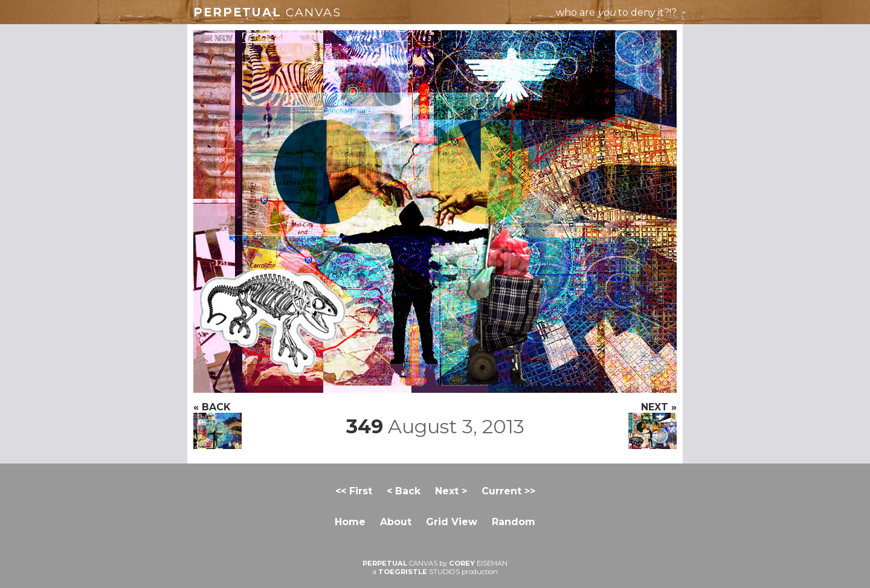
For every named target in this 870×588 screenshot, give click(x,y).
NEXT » (652, 425)
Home (350, 522)
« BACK (217, 425)
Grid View (452, 522)
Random (514, 522)
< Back (404, 491)
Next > (451, 491)
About (396, 522)
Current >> (508, 491)
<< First (354, 491)
